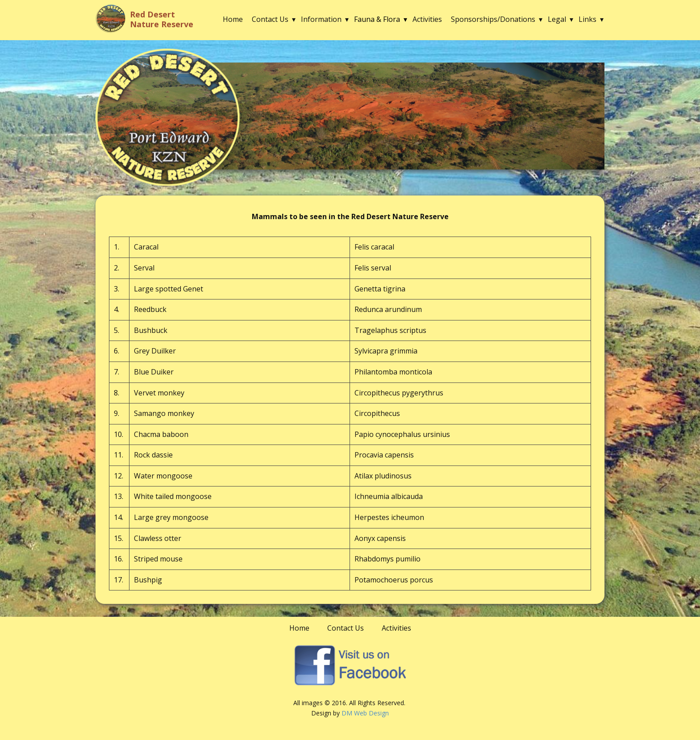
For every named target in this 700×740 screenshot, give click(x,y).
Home (233, 19)
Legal (557, 19)
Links (587, 19)
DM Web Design (365, 713)
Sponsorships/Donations (493, 19)
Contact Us (270, 19)
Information (321, 19)
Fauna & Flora (377, 19)
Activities (427, 19)
